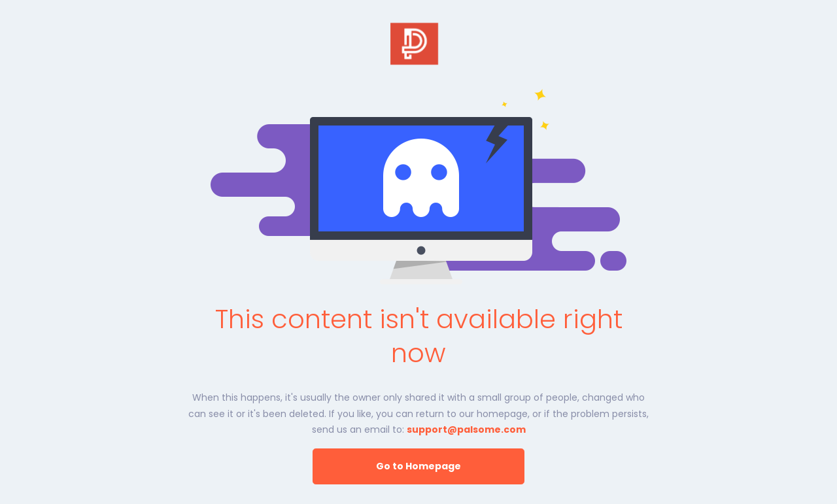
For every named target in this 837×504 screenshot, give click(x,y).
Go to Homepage (418, 466)
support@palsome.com (466, 429)
